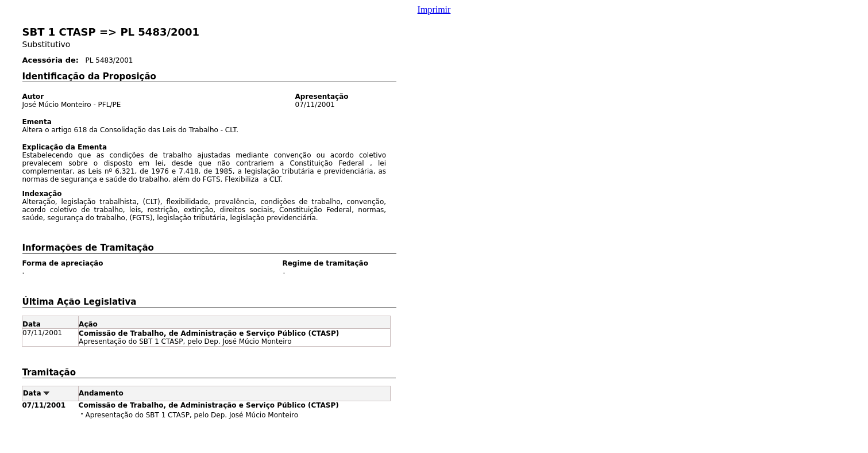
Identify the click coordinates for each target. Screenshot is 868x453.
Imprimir (434, 9)
